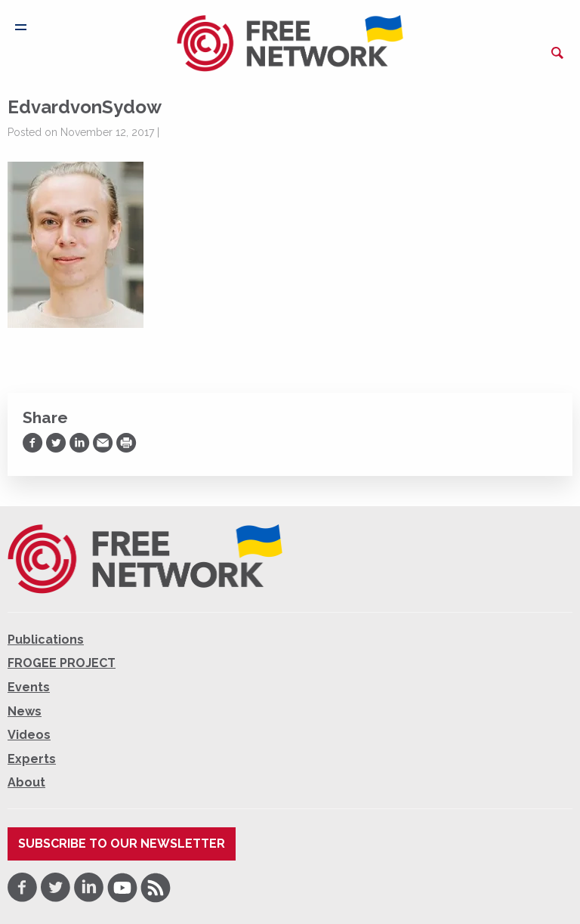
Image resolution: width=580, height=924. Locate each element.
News (25, 711)
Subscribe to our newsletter (122, 844)
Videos (29, 735)
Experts (32, 759)
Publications (46, 640)
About (26, 782)
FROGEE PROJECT (62, 663)
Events (29, 687)
